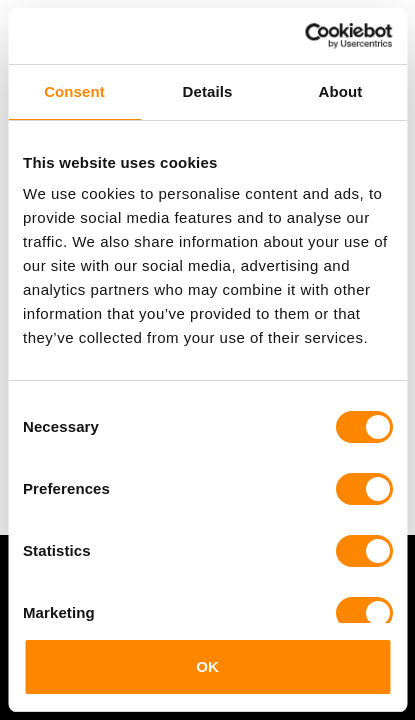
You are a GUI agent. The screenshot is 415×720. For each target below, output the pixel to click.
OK (207, 666)
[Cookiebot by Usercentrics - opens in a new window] (304, 36)
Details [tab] (208, 91)
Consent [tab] (74, 91)
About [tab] (341, 91)
